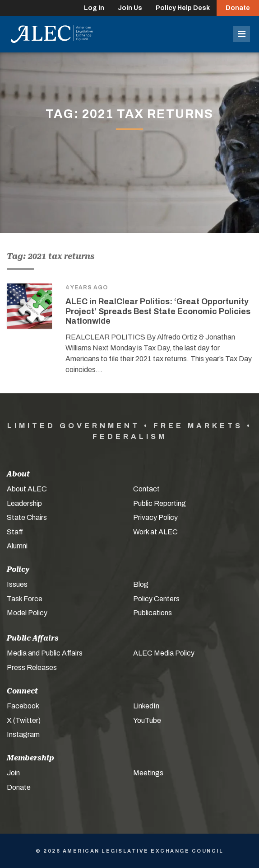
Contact (146, 489)
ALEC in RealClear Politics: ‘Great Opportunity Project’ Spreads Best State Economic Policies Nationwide (158, 311)
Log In (94, 8)
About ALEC (27, 489)
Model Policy (27, 613)
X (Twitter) (24, 720)
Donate (238, 8)
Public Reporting (160, 503)
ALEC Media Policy (164, 653)
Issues (17, 584)
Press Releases (32, 668)
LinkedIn (146, 706)
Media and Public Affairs (45, 653)
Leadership (24, 503)
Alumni (17, 546)
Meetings (148, 773)
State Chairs (27, 517)
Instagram (23, 734)
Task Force (25, 599)
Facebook (23, 706)
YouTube (147, 720)
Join (13, 773)
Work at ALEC (155, 532)
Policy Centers (156, 599)
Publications (153, 613)
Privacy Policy (155, 517)
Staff (15, 532)
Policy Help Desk (183, 8)
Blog (141, 584)
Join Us (130, 8)
